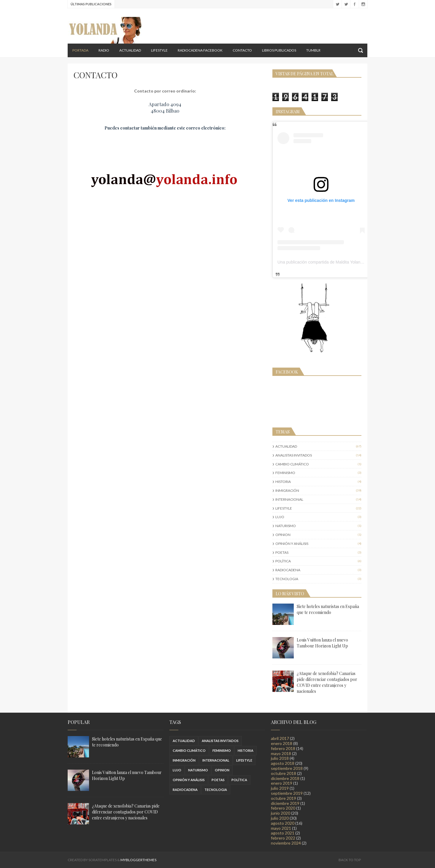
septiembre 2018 (287, 768)
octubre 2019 (284, 798)
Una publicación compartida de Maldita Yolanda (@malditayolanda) (339, 262)
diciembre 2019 (285, 803)
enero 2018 (282, 743)
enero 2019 (282, 783)
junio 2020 (281, 813)
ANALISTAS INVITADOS (294, 455)
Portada (80, 50)
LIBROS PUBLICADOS (279, 50)
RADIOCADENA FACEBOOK (200, 50)
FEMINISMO (285, 473)
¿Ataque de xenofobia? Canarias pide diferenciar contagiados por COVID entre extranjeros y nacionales (327, 682)
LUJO (280, 517)
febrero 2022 (283, 838)
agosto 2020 (283, 823)
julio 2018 (280, 758)
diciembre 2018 (285, 778)
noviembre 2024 (286, 843)
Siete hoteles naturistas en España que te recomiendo (328, 609)
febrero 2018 (283, 748)
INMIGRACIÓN (287, 490)
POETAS (282, 552)
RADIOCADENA (288, 570)
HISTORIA (283, 482)
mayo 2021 (281, 828)
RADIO (104, 50)
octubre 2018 (284, 773)
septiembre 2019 (287, 793)
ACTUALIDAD (130, 50)
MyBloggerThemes (138, 860)
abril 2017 (280, 738)
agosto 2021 (283, 833)
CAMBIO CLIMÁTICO (292, 464)
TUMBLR (313, 50)
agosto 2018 (283, 763)
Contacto (242, 50)
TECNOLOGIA (287, 579)
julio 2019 (280, 788)
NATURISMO (286, 526)
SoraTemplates (103, 860)
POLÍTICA (283, 561)
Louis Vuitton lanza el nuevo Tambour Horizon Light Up (322, 643)
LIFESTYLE (159, 50)
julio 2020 (280, 818)
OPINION (283, 535)
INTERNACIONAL (289, 499)
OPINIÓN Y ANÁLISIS (292, 544)
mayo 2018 (281, 753)
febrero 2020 (283, 808)
